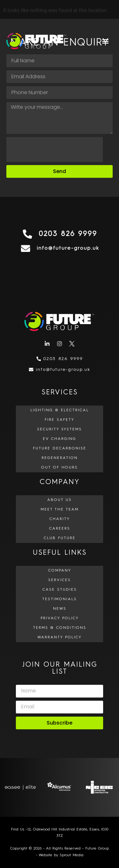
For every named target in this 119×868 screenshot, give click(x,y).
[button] (106, 41)
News (60, 609)
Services (60, 580)
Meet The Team (60, 510)
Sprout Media (72, 855)
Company (60, 571)
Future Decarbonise (60, 448)
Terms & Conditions (60, 628)
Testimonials (60, 599)
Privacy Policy (60, 618)
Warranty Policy (60, 637)
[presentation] (55, 149)
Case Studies (60, 590)
